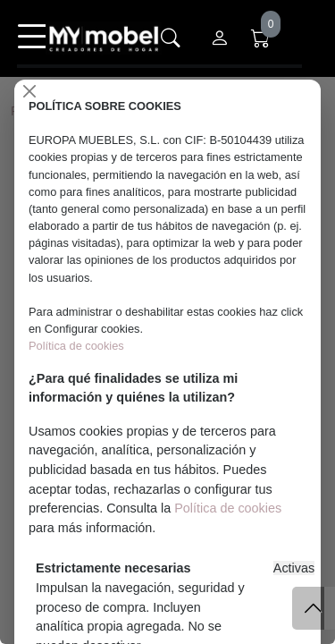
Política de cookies (76, 346)
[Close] (29, 91)
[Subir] (314, 608)
